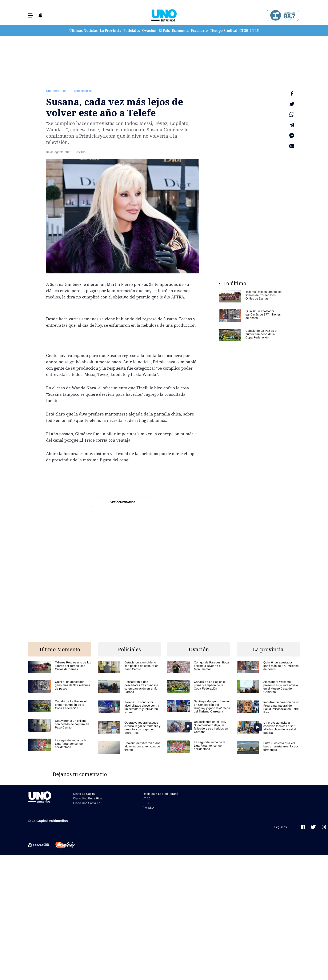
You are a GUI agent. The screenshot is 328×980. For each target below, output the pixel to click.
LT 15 (254, 31)
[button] (31, 15)
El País (164, 31)
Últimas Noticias (83, 31)
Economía (180, 31)
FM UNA (148, 808)
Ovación (149, 31)
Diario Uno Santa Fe (87, 803)
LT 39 (244, 31)
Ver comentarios (123, 502)
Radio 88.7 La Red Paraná (161, 794)
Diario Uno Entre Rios (88, 798)
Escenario (199, 31)
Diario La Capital (84, 794)
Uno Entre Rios (56, 91)
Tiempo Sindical (224, 31)
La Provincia (111, 31)
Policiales (132, 31)
